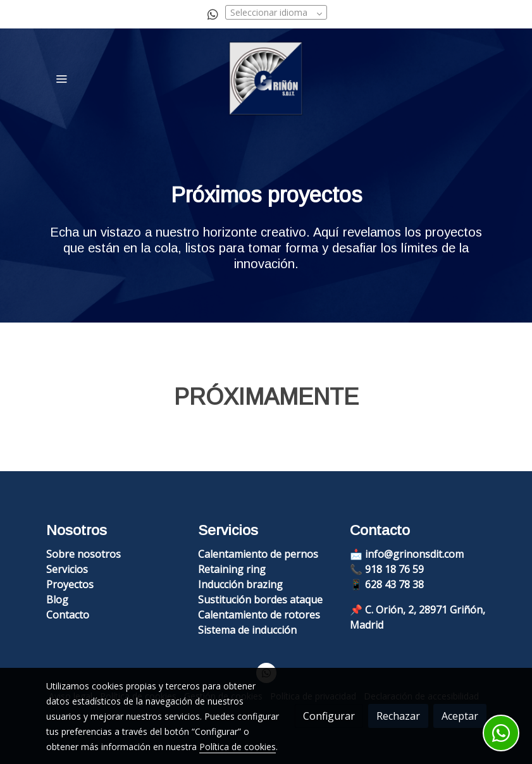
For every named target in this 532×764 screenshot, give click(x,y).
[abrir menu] (61, 78)
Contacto (68, 615)
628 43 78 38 (394, 584)
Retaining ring (232, 569)
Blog (57, 600)
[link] (266, 78)
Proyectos (70, 584)
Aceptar (460, 716)
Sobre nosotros (84, 554)
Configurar (329, 716)
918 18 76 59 (394, 569)
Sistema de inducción (247, 630)
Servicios (67, 569)
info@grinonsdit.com (414, 554)
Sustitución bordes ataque (260, 600)
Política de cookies (238, 747)
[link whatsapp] (213, 14)
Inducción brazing (240, 584)
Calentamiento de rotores (259, 615)
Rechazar (398, 716)
